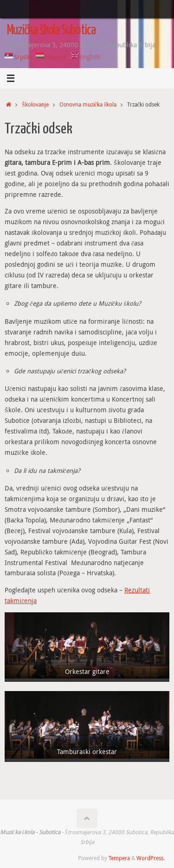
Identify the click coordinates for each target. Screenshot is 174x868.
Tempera (119, 858)
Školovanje (35, 104)
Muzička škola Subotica (51, 31)
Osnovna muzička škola (88, 104)
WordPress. (151, 858)
